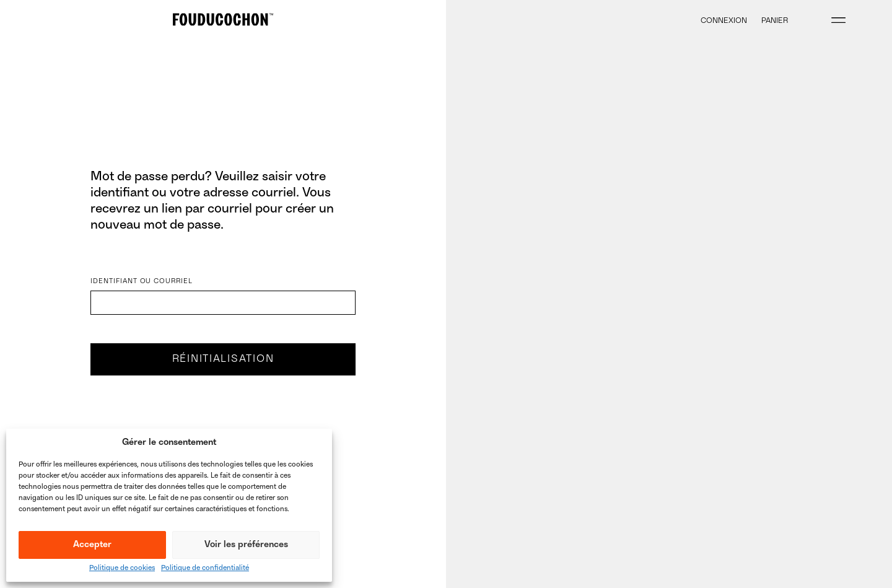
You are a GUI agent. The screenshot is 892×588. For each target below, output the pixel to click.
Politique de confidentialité (205, 568)
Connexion (724, 21)
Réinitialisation (223, 359)
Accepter (92, 545)
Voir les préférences (246, 545)
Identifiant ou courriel (141, 282)
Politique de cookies (122, 568)
